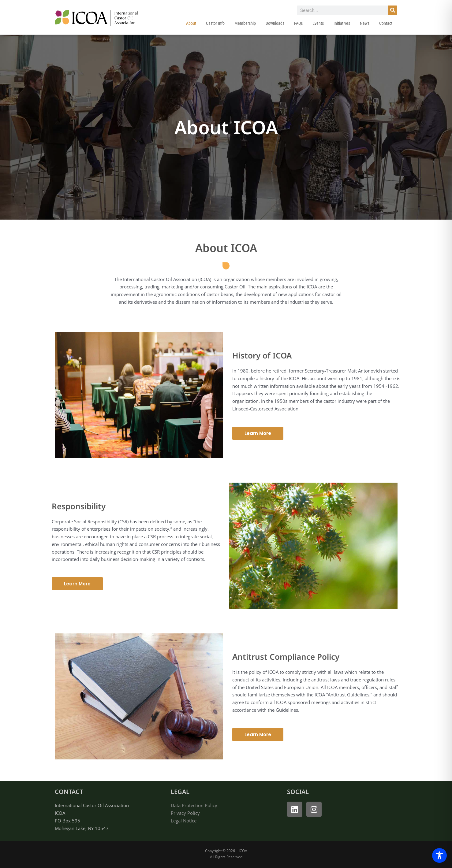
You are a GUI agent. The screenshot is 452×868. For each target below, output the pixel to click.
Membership (245, 23)
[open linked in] (295, 809)
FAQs (298, 23)
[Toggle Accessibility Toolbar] (439, 855)
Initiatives (342, 23)
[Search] (392, 10)
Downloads (275, 23)
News (365, 23)
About (191, 23)
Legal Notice (184, 821)
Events (318, 23)
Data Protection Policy (194, 805)
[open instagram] (314, 809)
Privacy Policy (185, 813)
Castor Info (215, 23)
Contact (386, 23)
